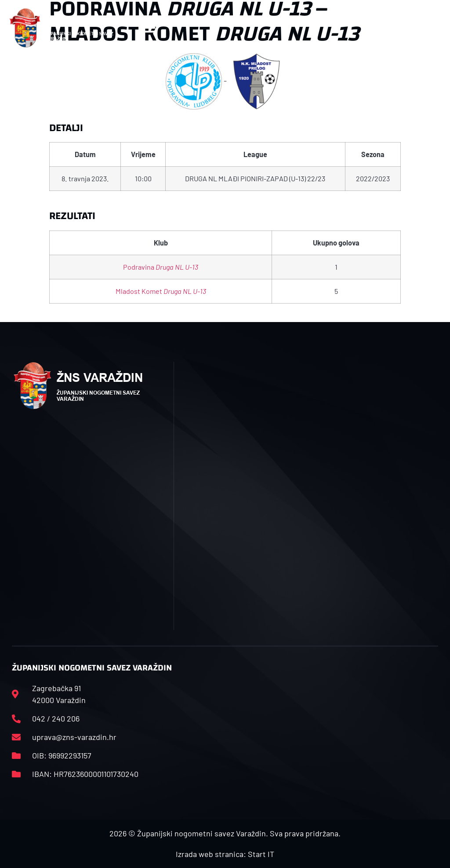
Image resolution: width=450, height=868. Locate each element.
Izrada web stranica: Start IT (225, 854)
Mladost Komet (161, 291)
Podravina (161, 267)
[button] (149, 28)
